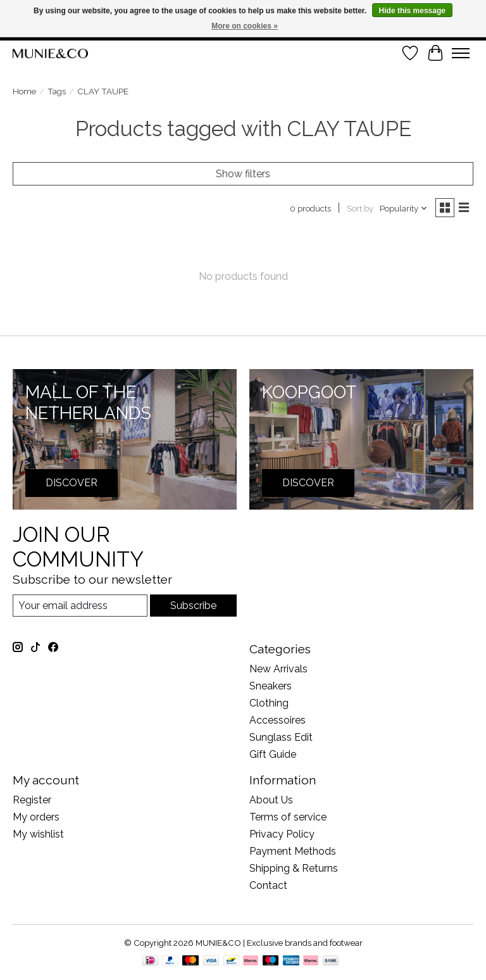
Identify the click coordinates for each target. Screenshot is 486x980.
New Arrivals (278, 669)
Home (24, 91)
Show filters (243, 174)
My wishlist (38, 834)
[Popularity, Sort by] (404, 208)
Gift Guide (273, 754)
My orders (36, 817)
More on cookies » (245, 26)
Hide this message (412, 11)
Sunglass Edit (281, 737)
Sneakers (271, 686)
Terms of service (288, 817)
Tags (57, 91)
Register (32, 800)
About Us (271, 800)
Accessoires (277, 720)
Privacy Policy (282, 834)
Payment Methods (293, 851)
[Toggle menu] (461, 53)
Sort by (360, 208)
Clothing (269, 703)
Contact (268, 885)
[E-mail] (80, 606)
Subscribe (193, 606)
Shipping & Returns (294, 868)
